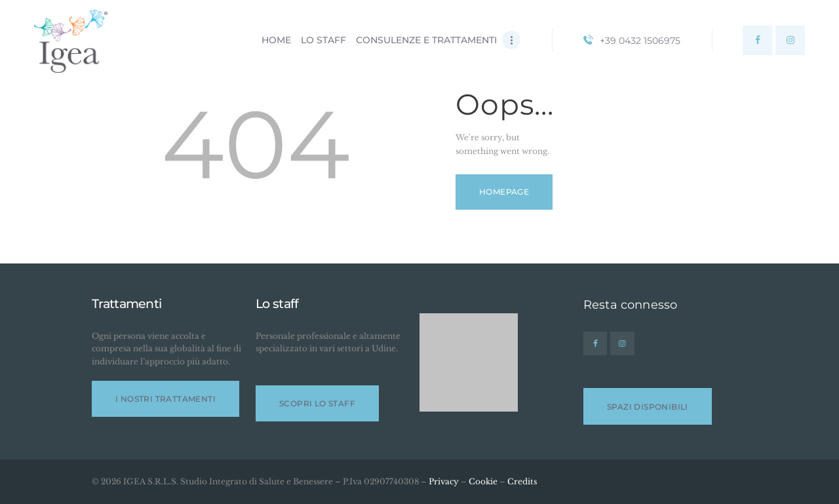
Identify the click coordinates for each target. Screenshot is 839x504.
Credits (522, 481)
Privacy (444, 481)
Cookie (483, 481)
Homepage (504, 192)
